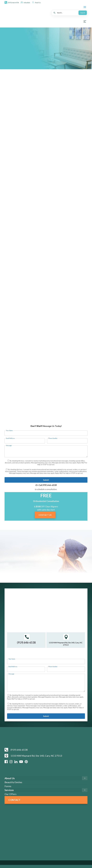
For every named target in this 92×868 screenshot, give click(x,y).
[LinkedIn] (16, 762)
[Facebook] (6, 762)
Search (83, 13)
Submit (46, 480)
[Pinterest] (26, 762)
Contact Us (45, 515)
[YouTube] (21, 762)
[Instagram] (11, 762)
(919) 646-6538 (49, 485)
